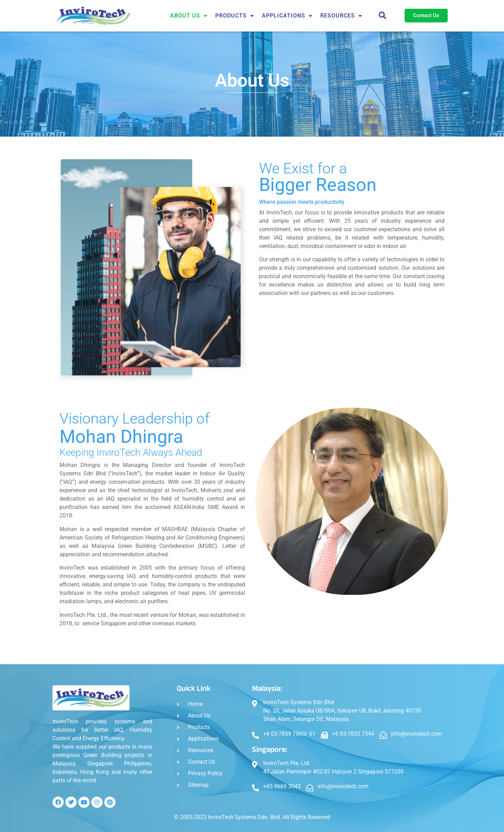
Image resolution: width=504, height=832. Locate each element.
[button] (383, 16)
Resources (341, 16)
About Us (189, 16)
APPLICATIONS (287, 16)
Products (235, 16)
